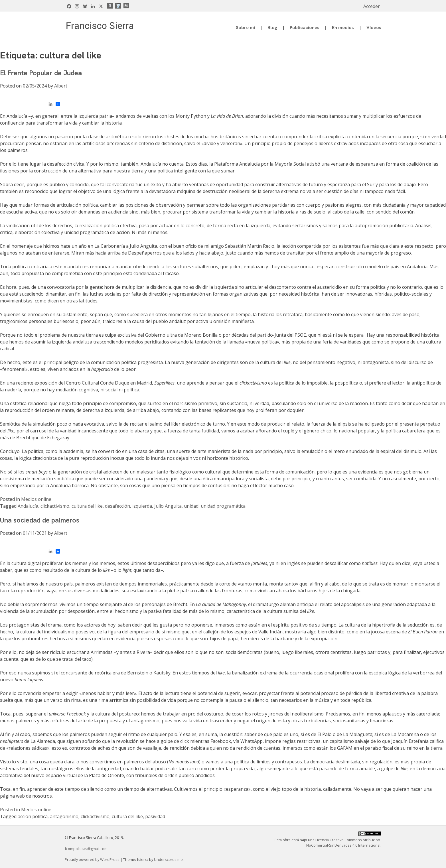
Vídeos (374, 28)
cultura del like (87, 506)
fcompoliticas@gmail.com (86, 849)
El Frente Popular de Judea (41, 73)
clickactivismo (55, 506)
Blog (272, 28)
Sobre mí (245, 28)
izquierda (142, 506)
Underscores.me (168, 859)
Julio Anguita (168, 506)
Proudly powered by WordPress (93, 859)
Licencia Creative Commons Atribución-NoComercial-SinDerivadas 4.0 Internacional (344, 842)
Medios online (36, 499)
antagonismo (64, 816)
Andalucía (28, 506)
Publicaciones (305, 28)
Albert (61, 86)
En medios (343, 28)
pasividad (155, 816)
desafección (117, 506)
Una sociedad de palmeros (40, 520)
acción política (33, 816)
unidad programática (223, 506)
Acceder (372, 6)
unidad (191, 506)
